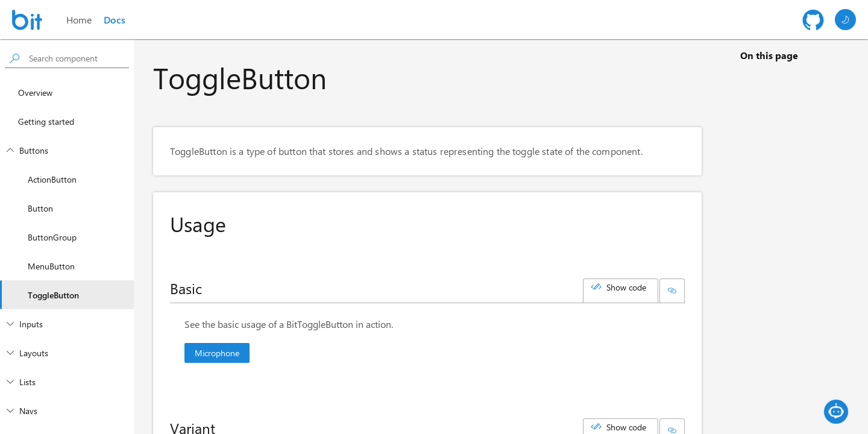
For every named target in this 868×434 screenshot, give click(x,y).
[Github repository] (813, 20)
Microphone (217, 353)
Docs (115, 20)
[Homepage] (27, 20)
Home (79, 20)
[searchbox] (77, 58)
